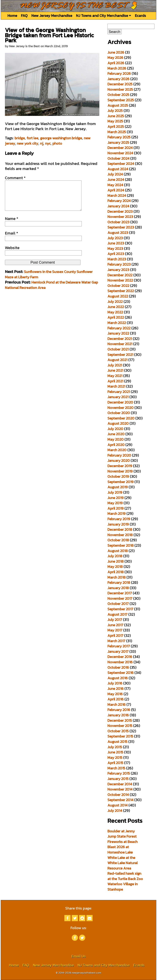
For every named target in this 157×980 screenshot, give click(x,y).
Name (12, 225)
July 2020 (115, 429)
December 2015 (120, 720)
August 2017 (117, 614)
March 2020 (117, 450)
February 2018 (119, 582)
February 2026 (119, 73)
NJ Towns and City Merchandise (103, 16)
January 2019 (118, 524)
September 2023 (121, 227)
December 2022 (120, 275)
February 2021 (119, 392)
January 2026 (118, 79)
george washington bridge (61, 138)
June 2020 (116, 434)
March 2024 (117, 195)
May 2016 (115, 694)
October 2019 (118, 476)
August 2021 (117, 360)
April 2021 (115, 381)
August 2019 (118, 487)
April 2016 (116, 699)
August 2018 (118, 551)
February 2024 (119, 201)
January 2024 (118, 206)
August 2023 (118, 233)
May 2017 (115, 630)
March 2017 (116, 641)
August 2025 (118, 105)
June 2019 (116, 498)
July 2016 (115, 683)
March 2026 (117, 68)
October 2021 (118, 349)
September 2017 (120, 609)
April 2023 (116, 254)
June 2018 (116, 561)
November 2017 (120, 598)
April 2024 (116, 190)
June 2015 (115, 752)
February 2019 (119, 519)
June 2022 (116, 307)
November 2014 (120, 789)
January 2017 (118, 651)
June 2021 (115, 370)
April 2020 (116, 445)
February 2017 (119, 646)
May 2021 (115, 376)
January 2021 (118, 397)
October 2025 (118, 95)
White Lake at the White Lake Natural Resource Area (123, 863)
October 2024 (118, 158)
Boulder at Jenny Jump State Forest (122, 834)
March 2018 (117, 577)
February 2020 (119, 455)
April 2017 (115, 636)
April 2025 (116, 127)
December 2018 (120, 529)
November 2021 (120, 344)
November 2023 (120, 217)
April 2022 (116, 317)
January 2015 (118, 779)
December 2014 (120, 784)
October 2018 (118, 540)
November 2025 (120, 89)
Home (12, 16)
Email (11, 239)
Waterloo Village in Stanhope (123, 887)
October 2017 (118, 604)
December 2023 (120, 211)
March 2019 (117, 514)
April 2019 (116, 508)
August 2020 (118, 423)
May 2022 (115, 312)
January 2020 (119, 460)
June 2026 (116, 52)
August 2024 (118, 169)
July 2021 (115, 365)
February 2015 (119, 773)
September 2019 (121, 482)
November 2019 (120, 471)
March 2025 (117, 132)
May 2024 (115, 185)
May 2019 (115, 503)
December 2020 (120, 402)
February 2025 (119, 137)
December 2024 (120, 148)
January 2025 (118, 142)
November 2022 (120, 280)
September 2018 (121, 545)
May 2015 (115, 758)
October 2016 (118, 667)
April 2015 (115, 763)
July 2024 (115, 174)
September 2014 (120, 800)
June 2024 (116, 180)
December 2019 (120, 466)
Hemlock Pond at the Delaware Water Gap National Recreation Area (51, 291)
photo (57, 143)
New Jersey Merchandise (52, 16)
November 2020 (121, 408)
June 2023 (116, 243)
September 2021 (120, 355)
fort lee (33, 138)
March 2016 (117, 704)
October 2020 (119, 413)
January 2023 (118, 270)
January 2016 (118, 715)
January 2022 (118, 333)
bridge (20, 138)
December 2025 (120, 84)
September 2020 (121, 418)
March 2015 (116, 768)
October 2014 (118, 795)
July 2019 (115, 492)
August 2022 (118, 296)
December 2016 (120, 657)
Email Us (78, 956)
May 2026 (115, 58)
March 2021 (116, 386)
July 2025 (115, 111)
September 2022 (121, 291)
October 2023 (118, 222)
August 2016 (118, 678)
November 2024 (120, 153)
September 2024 (121, 164)
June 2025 (116, 116)
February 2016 (119, 710)
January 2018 (118, 588)
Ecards (140, 16)
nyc (48, 143)
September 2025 (121, 100)
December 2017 (120, 593)
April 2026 (116, 63)
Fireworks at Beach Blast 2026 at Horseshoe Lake (123, 847)
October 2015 (118, 731)
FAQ (24, 16)
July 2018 (115, 556)
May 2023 (115, 249)
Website (12, 254)
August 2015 (117, 742)
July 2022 (115, 302)
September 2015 (120, 736)
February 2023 (119, 264)
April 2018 (116, 572)
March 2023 (117, 259)
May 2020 (116, 439)
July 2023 (115, 238)
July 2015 (115, 747)
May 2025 (115, 121)
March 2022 (117, 323)
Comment (15, 178)
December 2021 (120, 339)
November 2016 (120, 662)
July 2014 (115, 811)
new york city (28, 143)
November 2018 (120, 535)
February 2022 (119, 328)
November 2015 (120, 726)
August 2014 (118, 805)
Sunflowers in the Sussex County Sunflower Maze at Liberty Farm (49, 280)
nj (42, 143)
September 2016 (121, 673)
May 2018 (115, 567)
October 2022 (118, 286)
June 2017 (115, 625)
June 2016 (116, 689)
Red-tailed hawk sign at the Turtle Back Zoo (125, 876)
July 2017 (115, 620)
